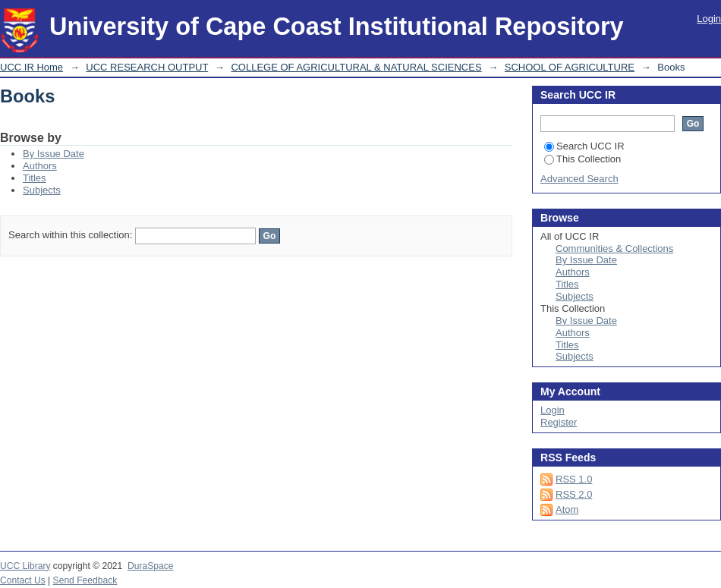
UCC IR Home (31, 67)
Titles (35, 178)
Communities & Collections (614, 248)
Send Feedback (85, 580)
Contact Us (23, 580)
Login (709, 19)
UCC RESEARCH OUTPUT (147, 67)
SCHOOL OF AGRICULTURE (570, 67)
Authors (40, 166)
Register (559, 422)
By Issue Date (54, 154)
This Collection (582, 159)
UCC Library (25, 566)
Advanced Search (579, 179)
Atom (567, 509)
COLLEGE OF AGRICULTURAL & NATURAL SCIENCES (356, 67)
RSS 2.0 (574, 494)
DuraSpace (150, 566)
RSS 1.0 (574, 479)
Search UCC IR (584, 146)
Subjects (42, 190)
